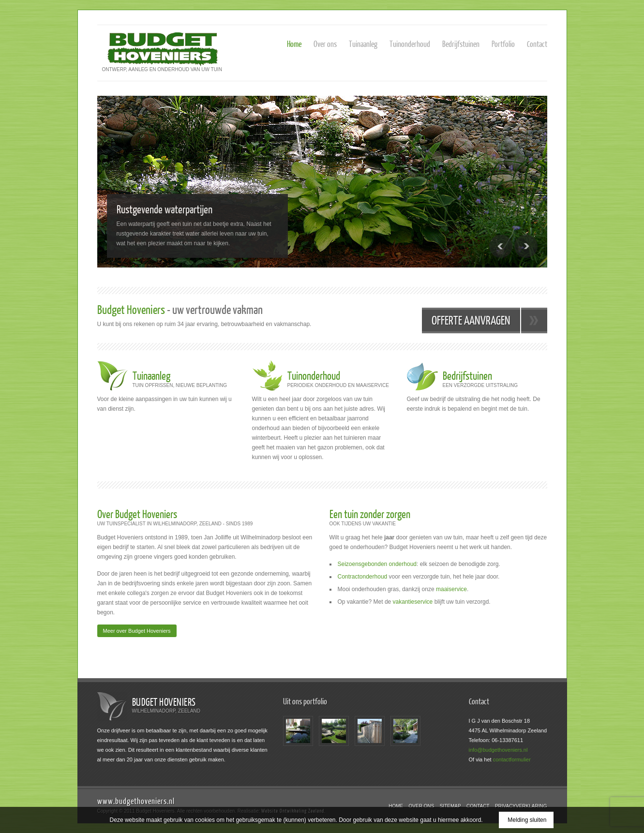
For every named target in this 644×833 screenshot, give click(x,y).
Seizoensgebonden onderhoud (377, 564)
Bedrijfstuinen (461, 44)
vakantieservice (413, 602)
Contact (537, 44)
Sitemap (450, 806)
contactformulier (512, 759)
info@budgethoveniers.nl (498, 750)
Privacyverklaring (521, 806)
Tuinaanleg (363, 44)
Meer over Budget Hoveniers (137, 631)
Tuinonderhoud (410, 44)
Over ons (325, 44)
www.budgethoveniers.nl (136, 801)
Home (294, 44)
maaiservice (451, 589)
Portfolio (503, 44)
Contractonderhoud (363, 577)
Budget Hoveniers (164, 702)
